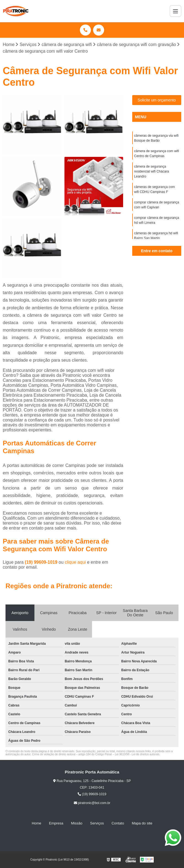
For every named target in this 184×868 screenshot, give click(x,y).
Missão (77, 823)
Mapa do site (142, 823)
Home (36, 823)
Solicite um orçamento (157, 100)
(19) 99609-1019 (42, 562)
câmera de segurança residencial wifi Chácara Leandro (152, 171)
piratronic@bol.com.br (92, 803)
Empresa (56, 823)
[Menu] (175, 11)
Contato (118, 823)
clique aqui (75, 562)
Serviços (97, 823)
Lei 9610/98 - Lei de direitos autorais (137, 754)
